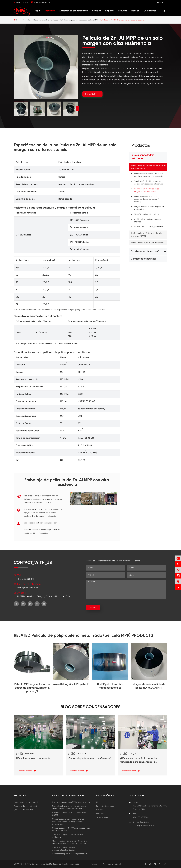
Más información (27, 771)
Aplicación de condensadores (73, 11)
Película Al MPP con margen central (148, 227)
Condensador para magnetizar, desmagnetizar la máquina (66, 849)
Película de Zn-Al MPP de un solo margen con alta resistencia (123, 20)
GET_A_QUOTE (92, 94)
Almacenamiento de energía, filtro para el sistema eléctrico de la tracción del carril (70, 842)
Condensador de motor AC (145, 251)
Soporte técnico (103, 817)
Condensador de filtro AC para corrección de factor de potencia (71, 829)
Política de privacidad (112, 864)
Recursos (122, 11)
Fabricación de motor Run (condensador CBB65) (69, 814)
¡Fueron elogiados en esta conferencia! (89, 758)
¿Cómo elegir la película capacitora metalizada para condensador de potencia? (140, 760)
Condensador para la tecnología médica (69, 854)
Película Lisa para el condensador (147, 243)
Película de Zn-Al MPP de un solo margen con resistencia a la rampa (148, 183)
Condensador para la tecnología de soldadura (67, 836)
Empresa (109, 11)
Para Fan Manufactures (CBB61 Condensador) (71, 802)
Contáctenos (150, 11)
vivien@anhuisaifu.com (43, 2)
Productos (50, 11)
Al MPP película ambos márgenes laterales (148, 221)
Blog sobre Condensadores (90, 707)
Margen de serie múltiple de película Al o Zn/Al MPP (149, 208)
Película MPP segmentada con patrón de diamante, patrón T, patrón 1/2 (146, 199)
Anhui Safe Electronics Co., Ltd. (40, 864)
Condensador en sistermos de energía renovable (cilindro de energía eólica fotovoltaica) (68, 822)
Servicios (96, 11)
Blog (98, 802)
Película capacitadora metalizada (45, 20)
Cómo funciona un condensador (34, 758)
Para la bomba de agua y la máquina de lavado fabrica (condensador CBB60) (69, 807)
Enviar (93, 608)
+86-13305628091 (23, 2)
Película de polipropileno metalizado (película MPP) (79, 20)
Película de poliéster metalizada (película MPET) (147, 235)
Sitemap (94, 864)
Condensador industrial (143, 259)
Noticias (135, 11)
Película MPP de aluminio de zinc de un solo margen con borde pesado (148, 175)
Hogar (37, 11)
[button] (78, 109)
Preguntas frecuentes (105, 806)
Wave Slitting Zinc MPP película (147, 214)
